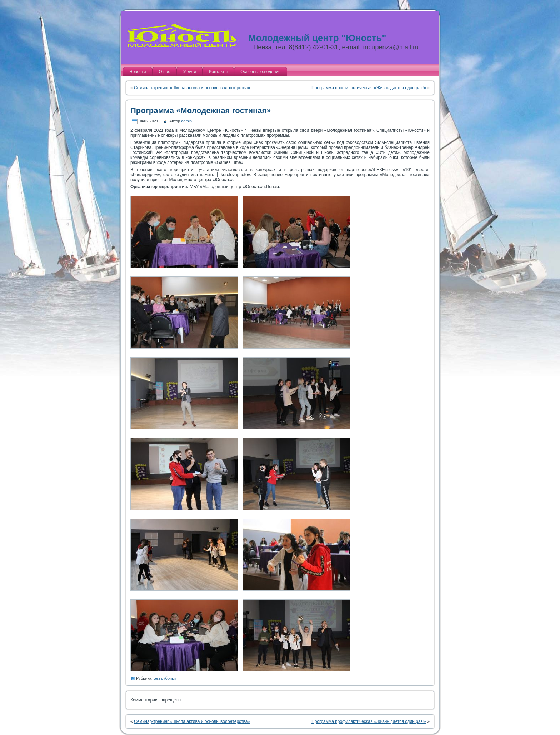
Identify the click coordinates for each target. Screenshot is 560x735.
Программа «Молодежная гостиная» (201, 111)
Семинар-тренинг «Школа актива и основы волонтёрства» (192, 88)
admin (186, 121)
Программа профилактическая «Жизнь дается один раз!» (369, 88)
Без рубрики (165, 678)
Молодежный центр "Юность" (317, 38)
